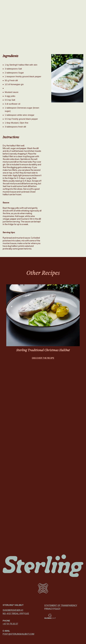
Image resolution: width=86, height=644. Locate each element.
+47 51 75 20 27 (10, 624)
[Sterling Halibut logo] (43, 566)
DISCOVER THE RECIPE (43, 361)
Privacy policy (52, 609)
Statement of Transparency (61, 605)
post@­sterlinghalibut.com (18, 634)
